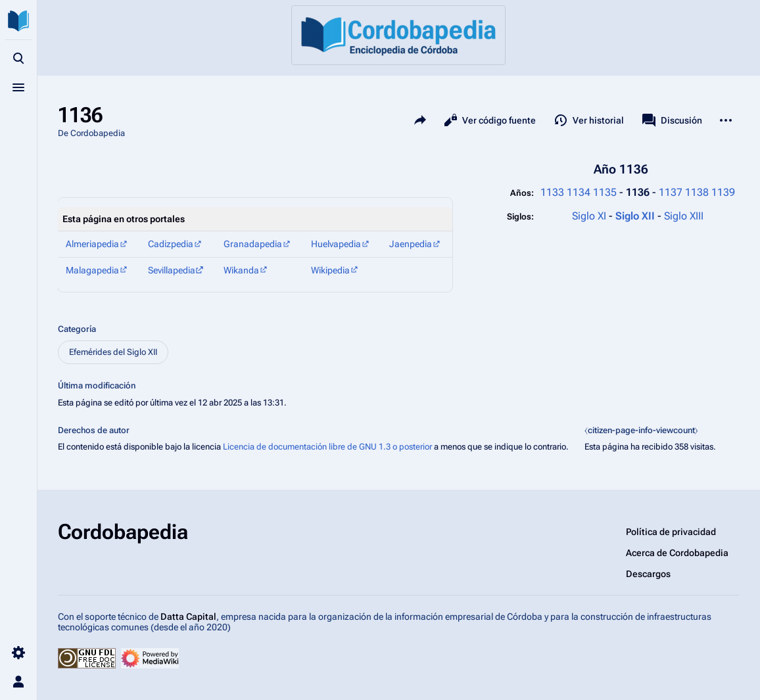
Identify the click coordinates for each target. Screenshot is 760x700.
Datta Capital (188, 617)
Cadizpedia (171, 244)
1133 (552, 192)
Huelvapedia (336, 244)
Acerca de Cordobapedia (677, 553)
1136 (639, 192)
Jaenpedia (411, 244)
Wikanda (241, 270)
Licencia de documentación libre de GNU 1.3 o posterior (327, 447)
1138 (697, 192)
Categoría (77, 329)
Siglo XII (636, 216)
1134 (579, 192)
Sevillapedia (172, 270)
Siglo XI (589, 216)
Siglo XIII (684, 216)
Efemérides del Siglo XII (113, 352)
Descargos (648, 574)
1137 (671, 192)
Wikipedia (330, 270)
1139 (723, 192)
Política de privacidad (671, 532)
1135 (605, 192)
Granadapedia (253, 244)
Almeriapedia (92, 244)
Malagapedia (92, 270)
